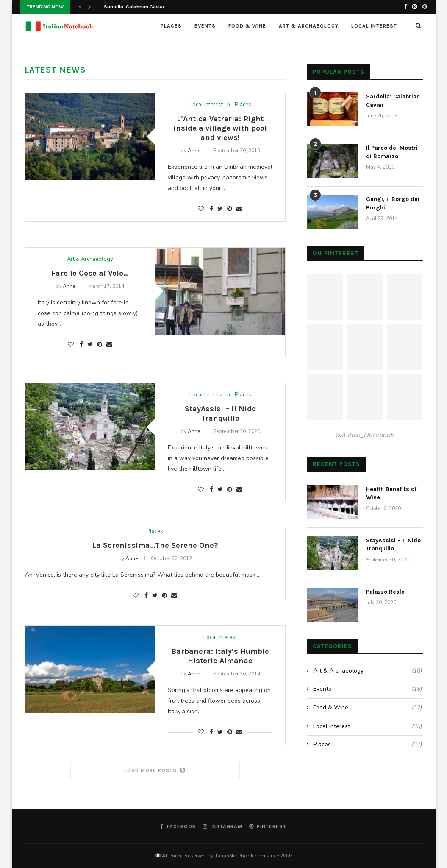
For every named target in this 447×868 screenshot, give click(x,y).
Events (205, 26)
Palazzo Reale (385, 592)
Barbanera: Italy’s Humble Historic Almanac (220, 656)
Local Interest (374, 26)
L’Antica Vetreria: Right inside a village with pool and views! (220, 128)
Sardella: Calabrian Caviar (134, 7)
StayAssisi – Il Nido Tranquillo (220, 413)
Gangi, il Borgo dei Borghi (393, 203)
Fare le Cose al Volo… (90, 273)
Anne (194, 151)
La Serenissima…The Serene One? (155, 545)
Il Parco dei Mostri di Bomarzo (392, 152)
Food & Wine (247, 26)
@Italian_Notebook (365, 435)
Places (171, 26)
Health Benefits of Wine (391, 493)
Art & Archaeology (309, 26)
